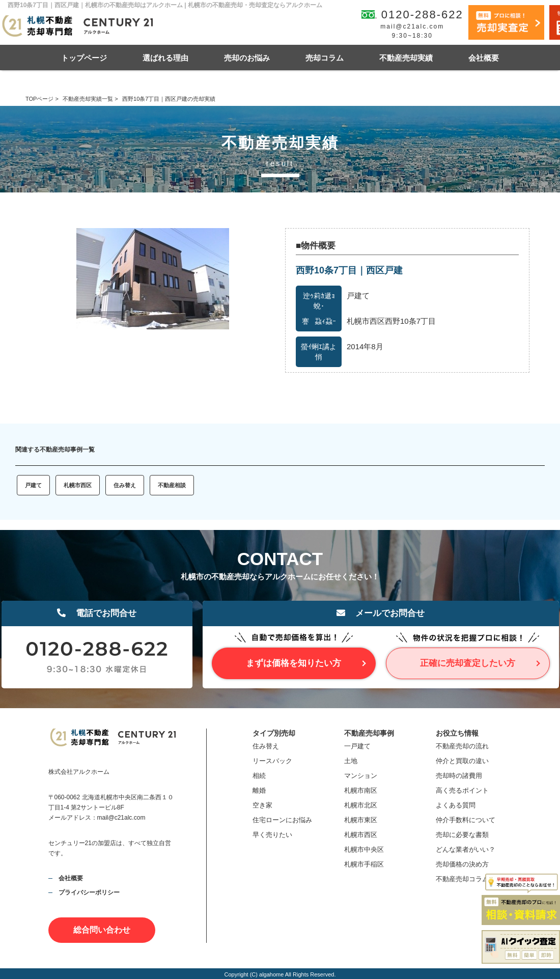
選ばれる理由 (165, 58)
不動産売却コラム (462, 879)
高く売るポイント (462, 790)
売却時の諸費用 (459, 776)
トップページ (84, 58)
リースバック (272, 761)
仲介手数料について (466, 820)
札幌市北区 (361, 805)
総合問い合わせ (102, 930)
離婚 (259, 790)
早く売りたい (272, 835)
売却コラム (325, 58)
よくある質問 (456, 805)
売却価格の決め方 (462, 864)
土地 (351, 761)
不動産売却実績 (406, 58)
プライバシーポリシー (89, 892)
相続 (259, 776)
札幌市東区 (361, 820)
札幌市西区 (78, 485)
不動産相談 (172, 485)
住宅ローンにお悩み (282, 820)
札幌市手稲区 (364, 864)
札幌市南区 (361, 790)
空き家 (262, 805)
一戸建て (357, 746)
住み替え (125, 485)
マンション (361, 776)
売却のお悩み (247, 58)
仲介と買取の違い (462, 761)
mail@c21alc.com (412, 26)
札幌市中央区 (364, 849)
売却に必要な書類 (462, 835)
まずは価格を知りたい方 (293, 663)
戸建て (33, 485)
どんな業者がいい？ (466, 849)
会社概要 (484, 58)
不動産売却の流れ (462, 746)
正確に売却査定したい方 (468, 663)
